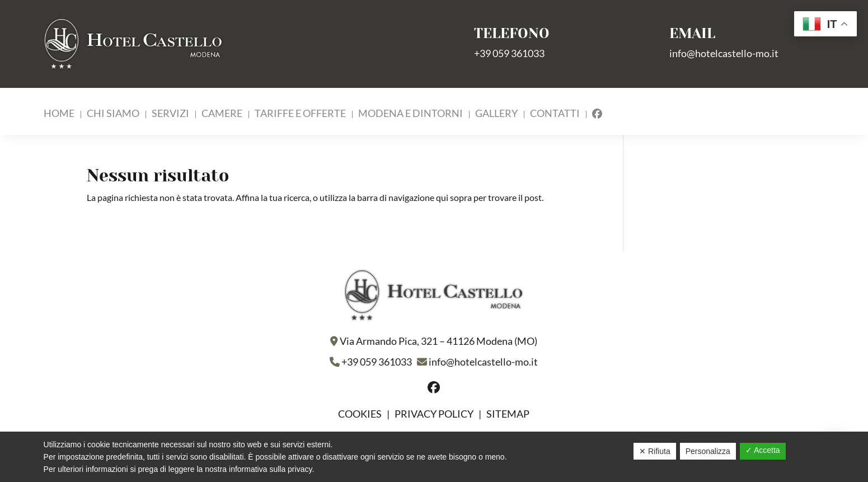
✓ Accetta (763, 450)
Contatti (555, 114)
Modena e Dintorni (410, 114)
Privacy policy (434, 414)
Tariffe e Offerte (300, 114)
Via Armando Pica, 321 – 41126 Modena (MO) (438, 341)
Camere (222, 114)
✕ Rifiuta (655, 451)
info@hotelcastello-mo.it (724, 53)
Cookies (361, 414)
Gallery (496, 114)
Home (59, 114)
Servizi (170, 114)
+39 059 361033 (509, 53)
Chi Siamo (113, 114)
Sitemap (508, 414)
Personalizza (708, 451)
